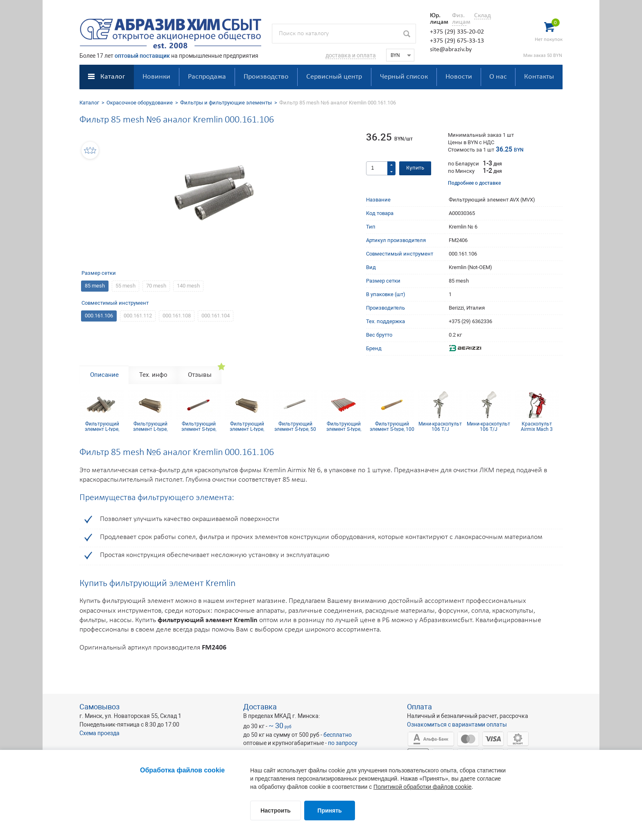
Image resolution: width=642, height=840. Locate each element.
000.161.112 (138, 316)
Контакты (539, 77)
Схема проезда (99, 733)
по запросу (343, 743)
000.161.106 (99, 316)
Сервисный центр (334, 77)
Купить (415, 168)
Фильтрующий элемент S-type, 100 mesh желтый (392, 426)
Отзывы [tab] (200, 375)
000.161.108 (177, 316)
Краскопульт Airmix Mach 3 (537, 426)
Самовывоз (99, 707)
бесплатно (338, 735)
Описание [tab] (104, 375)
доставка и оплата (351, 55)
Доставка (260, 707)
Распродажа (207, 77)
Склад (483, 16)
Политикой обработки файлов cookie (423, 787)
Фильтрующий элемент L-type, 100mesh (247, 426)
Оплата (419, 707)
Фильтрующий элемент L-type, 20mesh (150, 426)
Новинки (156, 77)
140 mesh (188, 286)
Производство (266, 77)
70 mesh (156, 286)
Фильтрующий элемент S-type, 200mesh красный (199, 426)
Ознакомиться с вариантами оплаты (457, 725)
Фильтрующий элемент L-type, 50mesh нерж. (102, 426)
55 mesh (125, 286)
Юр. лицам (437, 19)
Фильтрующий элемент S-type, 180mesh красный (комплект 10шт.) (344, 426)
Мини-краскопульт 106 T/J (440, 426)
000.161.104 (216, 316)
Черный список (404, 77)
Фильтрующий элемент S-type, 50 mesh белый (295, 426)
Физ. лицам (459, 19)
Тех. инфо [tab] (153, 375)
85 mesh (95, 286)
